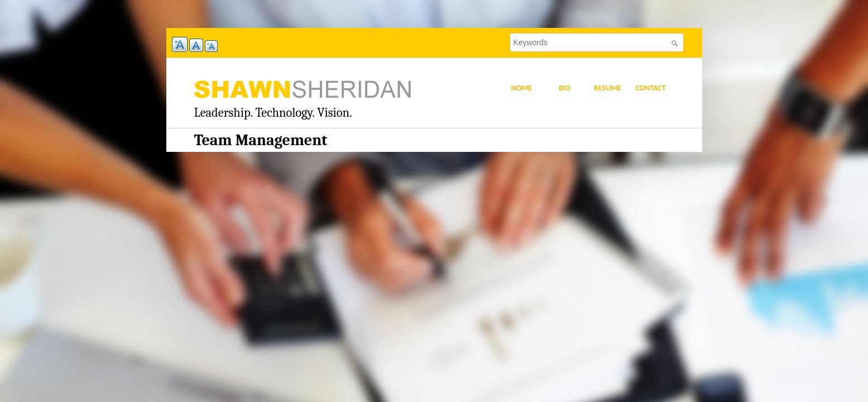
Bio (565, 88)
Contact (651, 88)
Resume (608, 88)
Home (522, 88)
